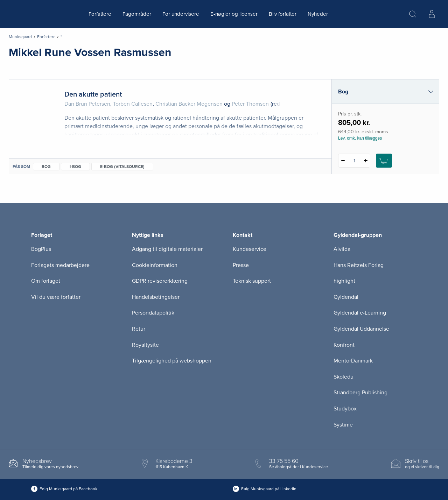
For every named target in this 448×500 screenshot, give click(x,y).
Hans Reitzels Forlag (359, 265)
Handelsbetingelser (156, 297)
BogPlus (41, 249)
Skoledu (344, 377)
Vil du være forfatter (56, 297)
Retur (139, 329)
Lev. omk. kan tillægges (360, 138)
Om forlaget (46, 281)
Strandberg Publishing (360, 393)
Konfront (344, 345)
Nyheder (318, 14)
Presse (241, 265)
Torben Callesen (133, 104)
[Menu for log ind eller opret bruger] (432, 14)
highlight (344, 281)
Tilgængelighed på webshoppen (172, 361)
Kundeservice (250, 249)
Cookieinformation (155, 265)
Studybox (345, 409)
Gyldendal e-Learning (360, 313)
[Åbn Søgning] (413, 14)
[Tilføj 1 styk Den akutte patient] (366, 161)
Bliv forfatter (283, 14)
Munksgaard (20, 37)
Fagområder (137, 14)
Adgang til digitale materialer (167, 249)
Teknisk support (252, 281)
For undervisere (181, 14)
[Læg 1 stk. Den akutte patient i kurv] (384, 161)
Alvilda (342, 249)
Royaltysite (145, 345)
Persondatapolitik (153, 313)
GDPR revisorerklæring (160, 281)
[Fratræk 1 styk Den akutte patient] (343, 161)
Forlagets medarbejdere (60, 265)
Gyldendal (346, 297)
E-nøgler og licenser (234, 14)
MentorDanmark (353, 361)
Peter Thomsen (250, 104)
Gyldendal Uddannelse (361, 329)
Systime (343, 425)
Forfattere (100, 14)
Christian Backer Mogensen (189, 104)
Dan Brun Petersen (87, 104)
